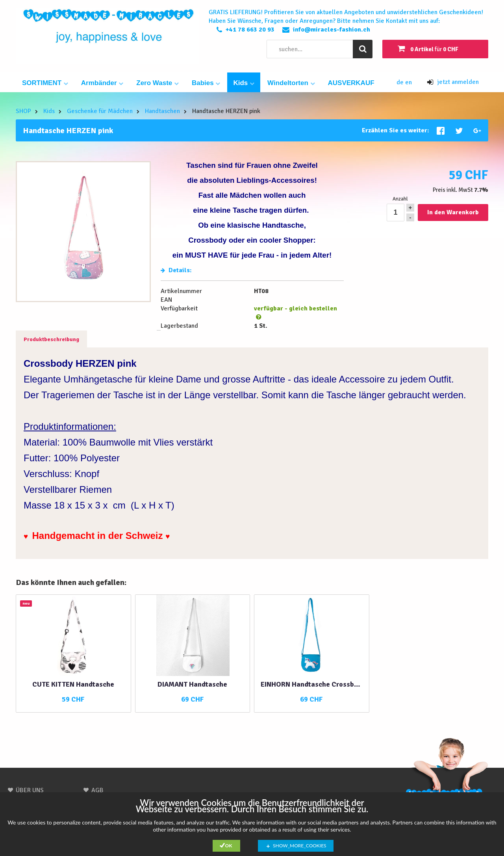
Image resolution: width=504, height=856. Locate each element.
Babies (206, 83)
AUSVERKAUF (351, 83)
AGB (97, 790)
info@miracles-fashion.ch (332, 30)
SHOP (23, 111)
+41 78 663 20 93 (250, 30)
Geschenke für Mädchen (100, 111)
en (409, 82)
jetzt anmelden (453, 82)
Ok (229, 846)
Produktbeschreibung (51, 339)
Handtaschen (162, 111)
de (401, 82)
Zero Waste (157, 83)
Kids (244, 83)
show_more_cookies (300, 846)
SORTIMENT (45, 83)
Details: (176, 270)
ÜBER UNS (30, 790)
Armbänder (102, 83)
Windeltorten (291, 83)
